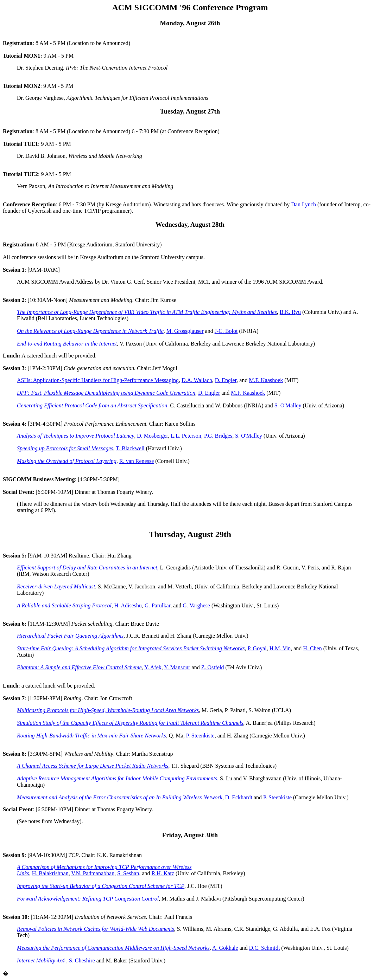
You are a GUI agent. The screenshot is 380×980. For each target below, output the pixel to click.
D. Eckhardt (239, 797)
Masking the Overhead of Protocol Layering (67, 461)
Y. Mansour (177, 667)
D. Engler (226, 380)
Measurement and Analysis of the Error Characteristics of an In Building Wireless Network (120, 797)
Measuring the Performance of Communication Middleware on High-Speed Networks (113, 948)
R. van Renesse (137, 461)
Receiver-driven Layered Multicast (56, 586)
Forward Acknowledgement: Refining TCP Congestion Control (88, 899)
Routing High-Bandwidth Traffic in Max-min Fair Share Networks (91, 736)
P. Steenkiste (200, 736)
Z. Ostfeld (213, 667)
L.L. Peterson (186, 436)
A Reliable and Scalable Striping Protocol (64, 605)
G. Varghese (196, 605)
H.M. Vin (280, 648)
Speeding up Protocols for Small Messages (65, 448)
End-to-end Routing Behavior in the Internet (67, 344)
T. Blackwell (130, 448)
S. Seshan (128, 873)
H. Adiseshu (128, 605)
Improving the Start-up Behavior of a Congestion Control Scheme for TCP (101, 886)
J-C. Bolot (226, 331)
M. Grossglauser (185, 331)
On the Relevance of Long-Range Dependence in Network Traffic (90, 331)
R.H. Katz (163, 873)
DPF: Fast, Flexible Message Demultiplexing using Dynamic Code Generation (106, 393)
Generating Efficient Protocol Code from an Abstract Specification (92, 405)
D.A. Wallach (197, 380)
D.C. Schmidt (265, 948)
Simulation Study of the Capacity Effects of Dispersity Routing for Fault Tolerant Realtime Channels (130, 723)
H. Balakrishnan (50, 873)
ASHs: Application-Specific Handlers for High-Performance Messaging (98, 380)
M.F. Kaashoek (266, 380)
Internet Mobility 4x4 (41, 960)
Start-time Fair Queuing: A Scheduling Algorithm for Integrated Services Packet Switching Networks (131, 648)
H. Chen (312, 648)
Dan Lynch (303, 204)
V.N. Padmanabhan (93, 873)
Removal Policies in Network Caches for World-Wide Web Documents (96, 929)
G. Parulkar (157, 605)
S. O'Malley (288, 405)
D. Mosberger (152, 436)
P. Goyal (257, 648)
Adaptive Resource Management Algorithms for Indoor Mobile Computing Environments (117, 778)
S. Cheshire (82, 960)
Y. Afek (153, 667)
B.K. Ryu (290, 312)
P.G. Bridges (218, 436)
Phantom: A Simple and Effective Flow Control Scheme (79, 667)
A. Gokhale (225, 948)
